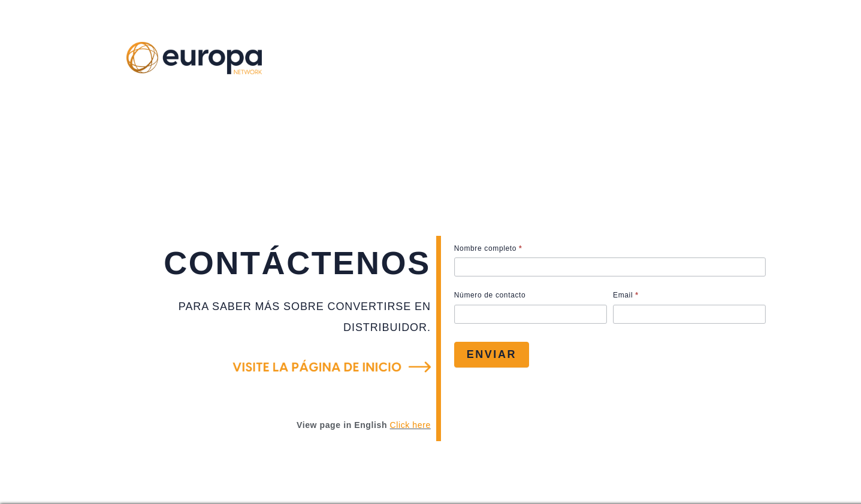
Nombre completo (488, 248)
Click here (410, 425)
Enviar (492, 354)
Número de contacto (490, 295)
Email (626, 295)
